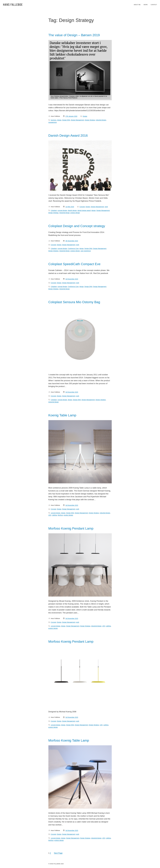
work (106, 207)
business (54, 120)
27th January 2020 (71, 116)
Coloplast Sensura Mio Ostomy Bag (74, 302)
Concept (82, 207)
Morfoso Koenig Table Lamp (69, 740)
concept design (62, 210)
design (59, 120)
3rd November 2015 (72, 279)
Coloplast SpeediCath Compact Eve (74, 264)
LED (50, 515)
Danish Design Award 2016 (68, 136)
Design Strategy (90, 120)
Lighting (54, 515)
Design (85, 116)
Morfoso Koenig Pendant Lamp (71, 528)
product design (75, 213)
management (53, 122)
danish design (72, 210)
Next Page (58, 853)
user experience (86, 251)
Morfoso (60, 515)
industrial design (101, 120)
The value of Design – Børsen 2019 (74, 35)
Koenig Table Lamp (62, 415)
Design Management (77, 120)
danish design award (84, 210)
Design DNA (66, 120)
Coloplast (54, 210)
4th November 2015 (72, 241)
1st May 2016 (70, 207)
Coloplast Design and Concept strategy (77, 226)
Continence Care (73, 249)
